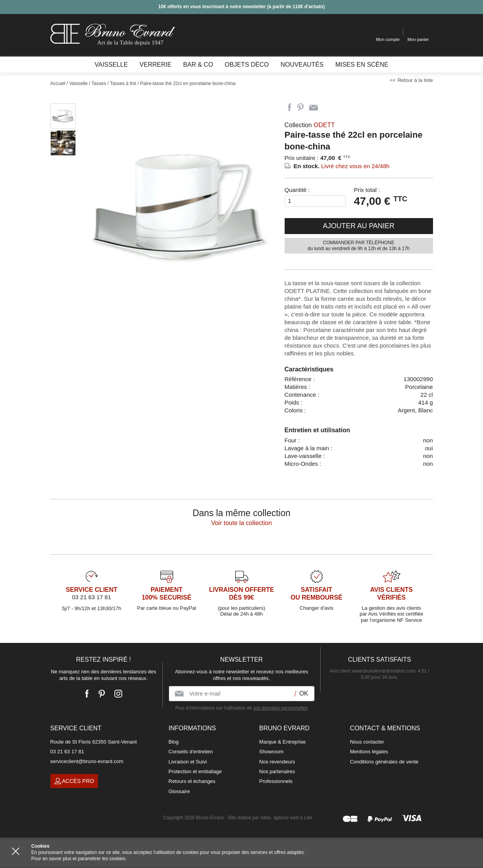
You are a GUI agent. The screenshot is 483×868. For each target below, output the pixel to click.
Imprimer (328, 108)
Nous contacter (367, 742)
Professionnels (276, 781)
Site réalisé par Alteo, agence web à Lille (270, 818)
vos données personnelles (280, 708)
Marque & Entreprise (282, 742)
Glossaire (179, 791)
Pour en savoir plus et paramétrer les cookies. (79, 859)
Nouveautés (302, 65)
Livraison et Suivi (188, 762)
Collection (310, 125)
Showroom (271, 752)
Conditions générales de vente (384, 762)
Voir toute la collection (242, 523)
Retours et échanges (192, 781)
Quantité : (297, 190)
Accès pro (74, 781)
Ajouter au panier (359, 226)
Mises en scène (362, 65)
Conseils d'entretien (191, 752)
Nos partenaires (277, 771)
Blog (174, 742)
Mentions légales (369, 752)
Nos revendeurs (277, 762)
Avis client (372, 671)
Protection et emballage (195, 771)
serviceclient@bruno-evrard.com (87, 761)
